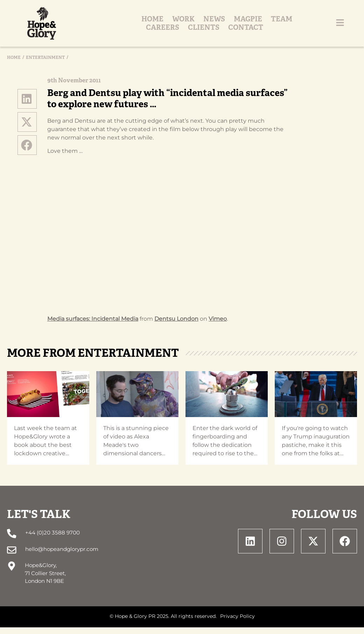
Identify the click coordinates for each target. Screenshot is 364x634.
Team (198, 27)
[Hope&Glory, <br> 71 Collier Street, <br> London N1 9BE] (11, 573)
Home (68, 27)
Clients (275, 27)
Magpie (164, 27)
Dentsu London (176, 326)
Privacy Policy (237, 623)
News (130, 27)
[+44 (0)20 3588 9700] (11, 541)
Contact (317, 27)
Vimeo (218, 326)
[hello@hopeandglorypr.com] (11, 557)
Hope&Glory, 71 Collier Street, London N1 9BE (45, 580)
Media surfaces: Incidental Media (93, 326)
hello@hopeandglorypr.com (61, 556)
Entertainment (45, 65)
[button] (27, 107)
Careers (234, 27)
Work (99, 27)
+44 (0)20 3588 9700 (52, 541)
